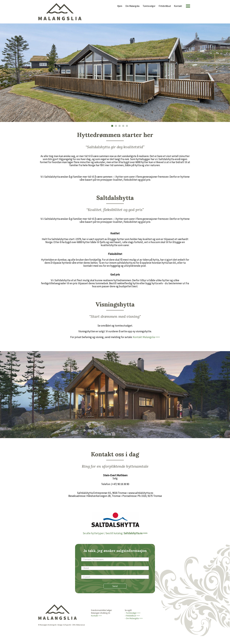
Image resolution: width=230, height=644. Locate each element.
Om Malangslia (132, 6)
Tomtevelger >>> (133, 613)
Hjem (120, 6)
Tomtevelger (149, 6)
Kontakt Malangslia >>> (146, 337)
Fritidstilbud (165, 6)
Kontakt (178, 6)
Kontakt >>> (96, 616)
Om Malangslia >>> (134, 618)
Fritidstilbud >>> (133, 616)
